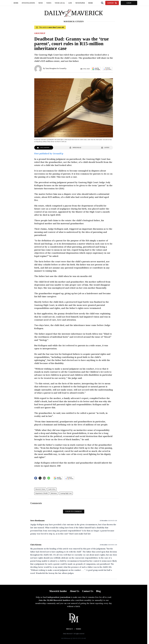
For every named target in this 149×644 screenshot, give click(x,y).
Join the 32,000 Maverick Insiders (54, 600)
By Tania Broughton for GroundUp (55, 68)
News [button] (41, 3)
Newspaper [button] (80, 3)
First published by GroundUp (49, 153)
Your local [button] (60, 3)
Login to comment (74, 511)
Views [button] (49, 3)
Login (129, 3)
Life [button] (70, 3)
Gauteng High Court (66, 493)
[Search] (102, 3)
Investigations (28, 3)
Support (112, 3)
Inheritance (54, 493)
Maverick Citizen (40, 489)
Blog (98, 591)
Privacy (69, 629)
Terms (78, 629)
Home (16, 3)
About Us (74, 591)
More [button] (91, 3)
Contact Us (88, 591)
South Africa (52, 489)
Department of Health (42, 493)
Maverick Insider (58, 591)
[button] (96, 69)
